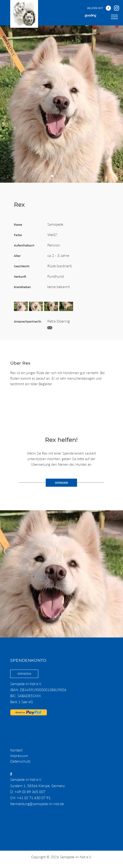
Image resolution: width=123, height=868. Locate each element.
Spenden (24, 674)
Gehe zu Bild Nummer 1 (52, 176)
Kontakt (16, 750)
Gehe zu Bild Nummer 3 (62, 176)
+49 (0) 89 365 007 (30, 792)
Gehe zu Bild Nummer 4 (66, 176)
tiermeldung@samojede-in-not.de (37, 804)
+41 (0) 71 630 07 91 (34, 798)
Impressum (19, 756)
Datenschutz (20, 761)
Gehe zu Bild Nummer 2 (57, 176)
